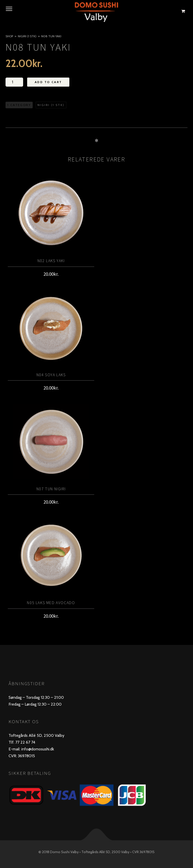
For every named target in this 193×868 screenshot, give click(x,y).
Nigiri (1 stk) (27, 36)
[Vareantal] (14, 82)
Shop (9, 36)
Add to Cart (48, 82)
